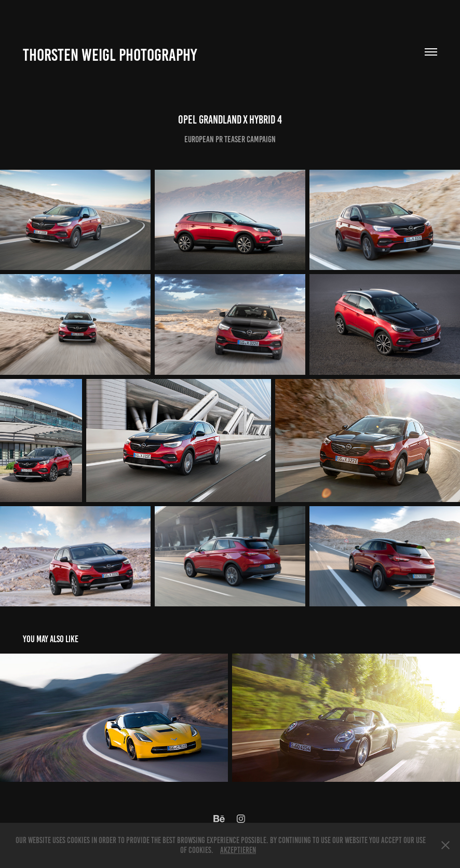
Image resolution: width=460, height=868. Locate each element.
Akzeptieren (238, 850)
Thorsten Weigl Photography (110, 55)
